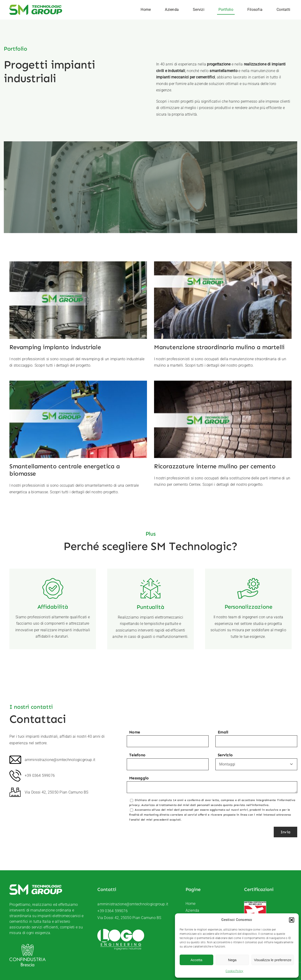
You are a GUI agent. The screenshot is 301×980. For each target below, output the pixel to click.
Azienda (192, 910)
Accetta (196, 960)
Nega (232, 960)
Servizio (256, 761)
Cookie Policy (234, 971)
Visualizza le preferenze (273, 960)
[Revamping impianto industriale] (78, 265)
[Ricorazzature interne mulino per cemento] (172, 379)
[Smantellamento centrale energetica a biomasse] (147, 341)
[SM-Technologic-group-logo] (36, 6)
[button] (292, 920)
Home (191, 904)
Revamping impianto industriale (55, 347)
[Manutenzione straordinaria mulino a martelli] (206, 265)
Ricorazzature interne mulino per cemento (163, 462)
